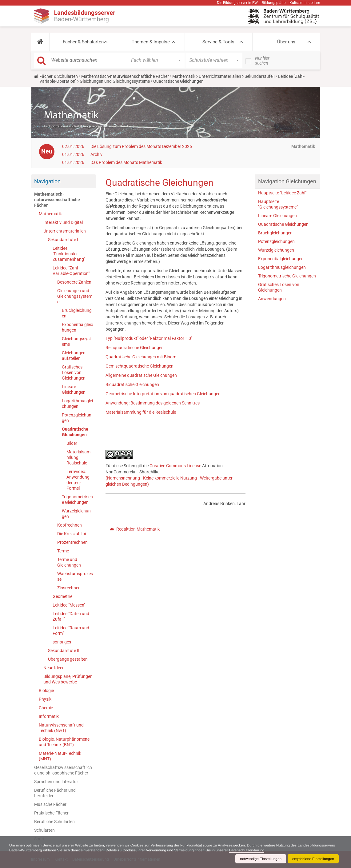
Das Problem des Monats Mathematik (126, 162)
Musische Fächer (50, 804)
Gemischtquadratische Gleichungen (140, 366)
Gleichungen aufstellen (74, 356)
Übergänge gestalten (68, 659)
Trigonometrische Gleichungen (77, 500)
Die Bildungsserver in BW (237, 3)
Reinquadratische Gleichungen (135, 348)
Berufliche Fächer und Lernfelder (55, 793)
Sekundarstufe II (64, 651)
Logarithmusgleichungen (77, 404)
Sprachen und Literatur (56, 782)
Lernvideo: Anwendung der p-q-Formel (78, 480)
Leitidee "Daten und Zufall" (71, 616)
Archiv (96, 154)
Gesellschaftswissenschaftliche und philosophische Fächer (63, 770)
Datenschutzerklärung (289, 850)
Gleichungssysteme (76, 341)
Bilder (72, 443)
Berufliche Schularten (54, 822)
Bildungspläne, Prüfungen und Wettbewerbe (68, 679)
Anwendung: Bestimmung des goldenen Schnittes (153, 403)
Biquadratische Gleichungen (132, 384)
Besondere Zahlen (74, 282)
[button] (40, 42)
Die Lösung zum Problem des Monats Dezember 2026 (141, 146)
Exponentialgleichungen (77, 327)
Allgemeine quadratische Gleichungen (141, 375)
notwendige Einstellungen (260, 859)
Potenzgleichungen (77, 418)
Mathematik (184, 76)
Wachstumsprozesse (75, 576)
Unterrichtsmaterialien (220, 76)
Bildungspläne (274, 3)
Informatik (49, 716)
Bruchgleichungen (77, 313)
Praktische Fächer (51, 813)
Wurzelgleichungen (76, 514)
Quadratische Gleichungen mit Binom (141, 357)
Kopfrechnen (70, 525)
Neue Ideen (54, 668)
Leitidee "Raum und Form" (71, 631)
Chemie (46, 708)
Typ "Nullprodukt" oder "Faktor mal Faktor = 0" (149, 338)
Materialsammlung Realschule (78, 457)
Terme (63, 551)
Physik (45, 699)
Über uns (286, 42)
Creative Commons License (175, 466)
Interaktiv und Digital (63, 222)
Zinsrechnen (69, 588)
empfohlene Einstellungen (313, 859)
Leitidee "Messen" (69, 605)
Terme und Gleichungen (69, 562)
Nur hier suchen (262, 61)
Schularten (44, 830)
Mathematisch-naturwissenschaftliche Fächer (125, 76)
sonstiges (62, 642)
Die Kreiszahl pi (72, 534)
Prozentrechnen (72, 542)
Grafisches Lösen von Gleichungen (74, 372)
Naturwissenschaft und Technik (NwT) (61, 728)
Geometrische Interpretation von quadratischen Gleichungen (163, 394)
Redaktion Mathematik (138, 529)
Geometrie (62, 596)
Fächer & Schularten (83, 42)
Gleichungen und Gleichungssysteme (115, 81)
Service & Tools (218, 42)
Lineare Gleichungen (74, 389)
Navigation (47, 181)
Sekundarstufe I (260, 76)
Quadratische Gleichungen (75, 432)
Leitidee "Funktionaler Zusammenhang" (69, 254)
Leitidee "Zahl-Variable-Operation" (71, 271)
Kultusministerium (305, 3)
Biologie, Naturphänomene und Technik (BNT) (64, 742)
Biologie (46, 691)
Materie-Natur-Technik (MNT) (60, 756)
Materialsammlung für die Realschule (141, 412)
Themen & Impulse (151, 42)
